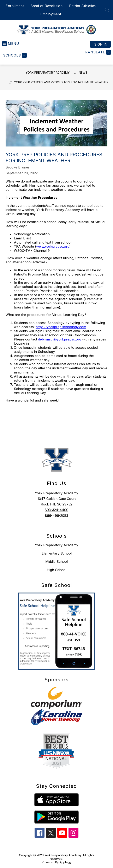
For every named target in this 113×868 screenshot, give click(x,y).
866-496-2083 (56, 516)
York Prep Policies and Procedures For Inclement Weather (61, 82)
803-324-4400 (56, 510)
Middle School (56, 562)
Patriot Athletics (82, 6)
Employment (51, 14)
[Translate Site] (96, 52)
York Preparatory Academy (48, 72)
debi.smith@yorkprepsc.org (60, 339)
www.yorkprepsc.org (53, 246)
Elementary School (57, 553)
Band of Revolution (46, 6)
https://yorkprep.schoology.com (61, 327)
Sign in (101, 44)
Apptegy (66, 862)
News (83, 72)
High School (56, 570)
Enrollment (15, 6)
